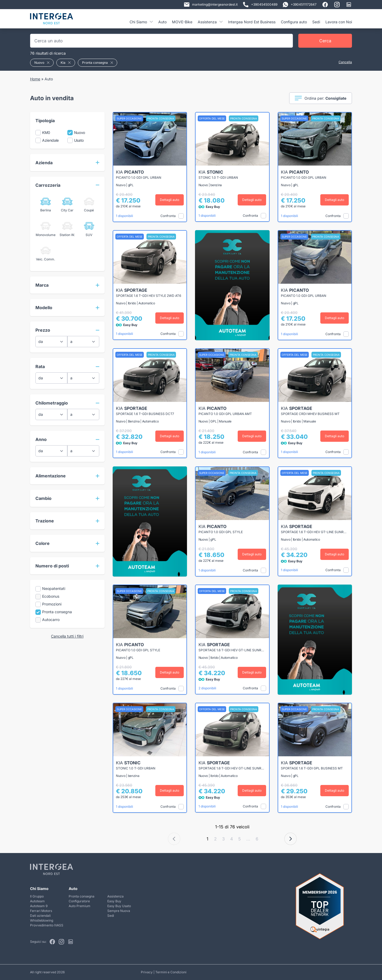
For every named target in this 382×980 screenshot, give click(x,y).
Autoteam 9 (39, 906)
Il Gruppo (37, 896)
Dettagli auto (170, 200)
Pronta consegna (82, 896)
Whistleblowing (42, 920)
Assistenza (210, 22)
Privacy (147, 972)
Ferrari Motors (41, 911)
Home (35, 79)
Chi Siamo (141, 22)
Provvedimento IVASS (47, 925)
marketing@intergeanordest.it (211, 5)
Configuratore (79, 901)
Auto (162, 22)
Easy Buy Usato (119, 906)
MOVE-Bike (182, 22)
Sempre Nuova (119, 911)
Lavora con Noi (339, 22)
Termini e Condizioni (171, 972)
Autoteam (37, 901)
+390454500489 (260, 5)
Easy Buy (114, 901)
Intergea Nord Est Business (252, 22)
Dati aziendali (40, 916)
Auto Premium (80, 906)
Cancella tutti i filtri (67, 636)
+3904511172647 (300, 5)
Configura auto (294, 22)
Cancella (345, 62)
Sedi (316, 22)
